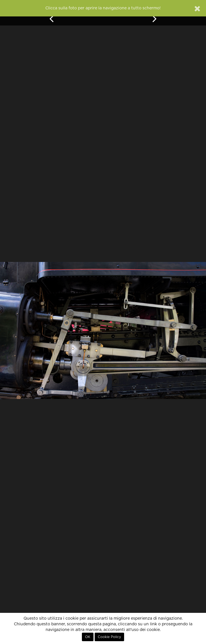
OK (88, 637)
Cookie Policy (109, 637)
